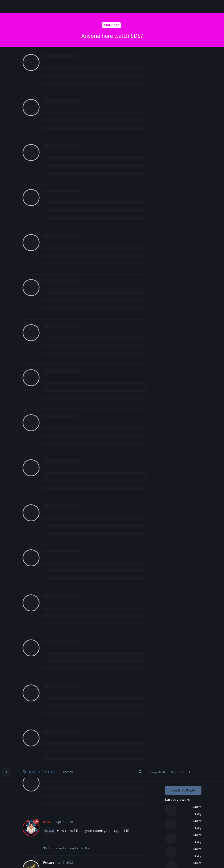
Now (170, 211)
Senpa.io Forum (39, 6)
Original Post (176, 130)
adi (52, 65)
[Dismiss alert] (115, 858)
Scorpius (56, 208)
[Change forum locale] (158, 7)
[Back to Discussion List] (6, 6)
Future (54, 318)
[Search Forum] (140, 6)
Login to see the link (107, 112)
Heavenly (57, 672)
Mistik (54, 106)
